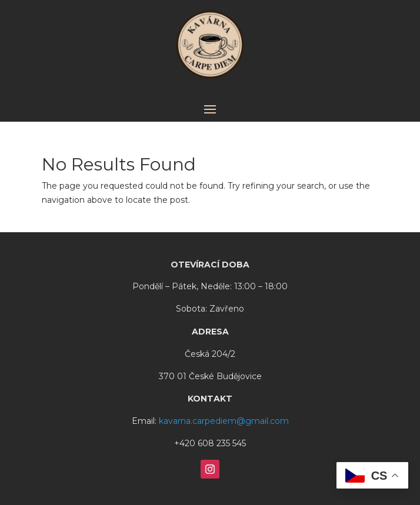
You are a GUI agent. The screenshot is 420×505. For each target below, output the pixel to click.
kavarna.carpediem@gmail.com (224, 421)
